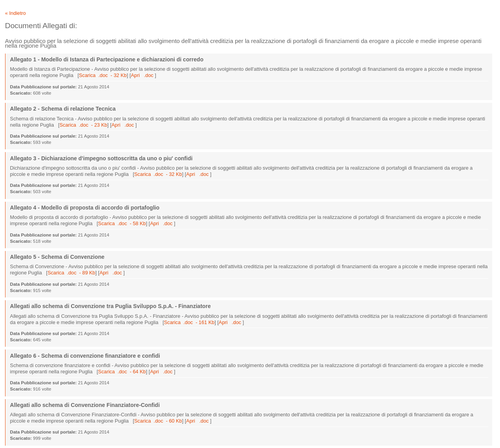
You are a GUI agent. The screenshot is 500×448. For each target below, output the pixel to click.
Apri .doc (143, 75)
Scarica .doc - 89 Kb (71, 273)
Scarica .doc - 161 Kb (189, 322)
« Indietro (15, 13)
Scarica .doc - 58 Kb (122, 223)
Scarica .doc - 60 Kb (158, 421)
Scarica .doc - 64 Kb (122, 372)
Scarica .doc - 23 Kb (83, 125)
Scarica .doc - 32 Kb (103, 75)
